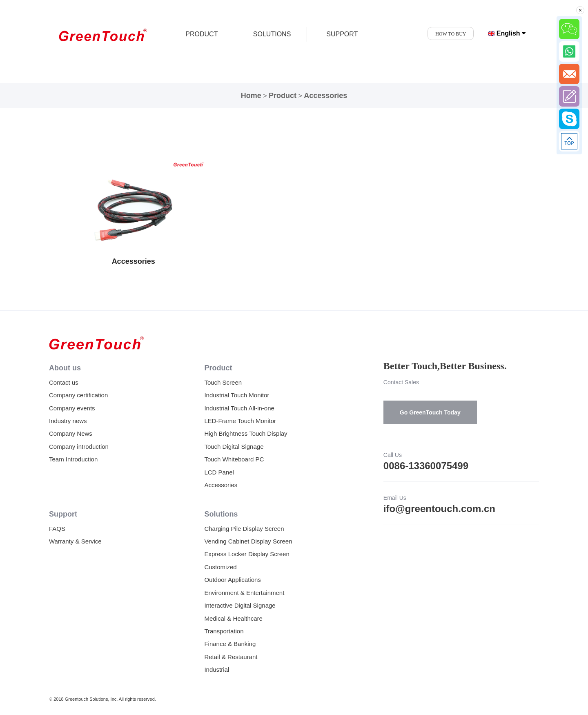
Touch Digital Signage (234, 447)
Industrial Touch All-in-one (239, 408)
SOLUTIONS (272, 34)
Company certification (78, 395)
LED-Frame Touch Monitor (240, 421)
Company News (71, 433)
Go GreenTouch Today (430, 412)
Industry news (68, 421)
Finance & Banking (230, 644)
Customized (220, 567)
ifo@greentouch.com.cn (439, 509)
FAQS (57, 529)
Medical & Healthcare (233, 618)
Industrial (217, 669)
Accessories (325, 96)
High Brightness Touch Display (246, 433)
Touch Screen (223, 382)
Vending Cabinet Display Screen (248, 541)
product (202, 34)
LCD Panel (219, 472)
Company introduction (79, 447)
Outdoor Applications (232, 580)
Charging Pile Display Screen (244, 529)
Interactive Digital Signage (240, 605)
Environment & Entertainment (244, 593)
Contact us (64, 382)
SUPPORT (342, 34)
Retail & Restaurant (231, 657)
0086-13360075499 (426, 466)
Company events (72, 408)
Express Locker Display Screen (247, 554)
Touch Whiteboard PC (234, 459)
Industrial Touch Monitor (237, 395)
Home (251, 96)
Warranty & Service (75, 541)
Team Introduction (73, 459)
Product (283, 96)
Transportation (224, 631)
